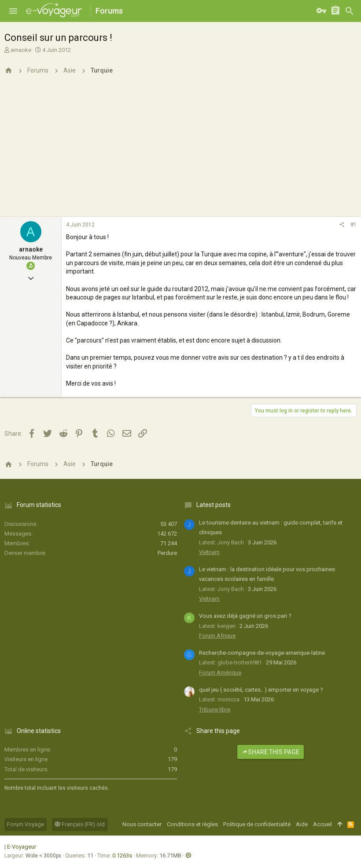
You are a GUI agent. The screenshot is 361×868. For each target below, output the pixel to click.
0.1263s (122, 855)
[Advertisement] (180, 151)
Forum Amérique (220, 673)
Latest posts (214, 505)
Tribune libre (215, 709)
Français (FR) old (80, 824)
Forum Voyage (26, 824)
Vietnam (209, 552)
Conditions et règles (192, 824)
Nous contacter (142, 824)
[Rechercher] (350, 11)
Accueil (322, 824)
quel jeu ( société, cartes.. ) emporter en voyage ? (261, 690)
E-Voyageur (22, 847)
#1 (354, 225)
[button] (13, 11)
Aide (302, 824)
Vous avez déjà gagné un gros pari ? (245, 616)
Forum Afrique (217, 636)
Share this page (271, 752)
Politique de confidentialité (257, 824)
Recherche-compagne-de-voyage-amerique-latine (262, 653)
